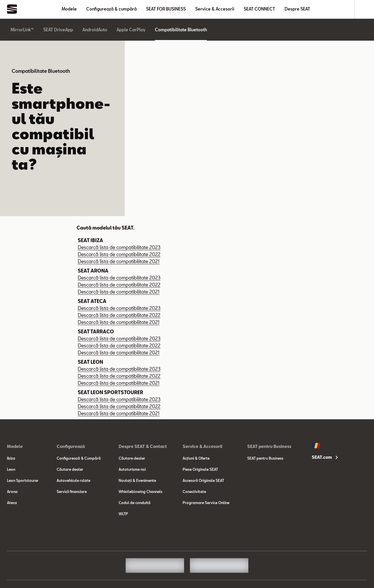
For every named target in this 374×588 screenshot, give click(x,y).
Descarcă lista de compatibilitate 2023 (119, 247)
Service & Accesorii (215, 9)
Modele (69, 9)
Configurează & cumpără (111, 9)
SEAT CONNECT (259, 9)
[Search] (364, 9)
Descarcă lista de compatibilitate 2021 (119, 261)
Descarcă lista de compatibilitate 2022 (119, 254)
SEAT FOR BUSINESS (166, 9)
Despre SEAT (297, 9)
